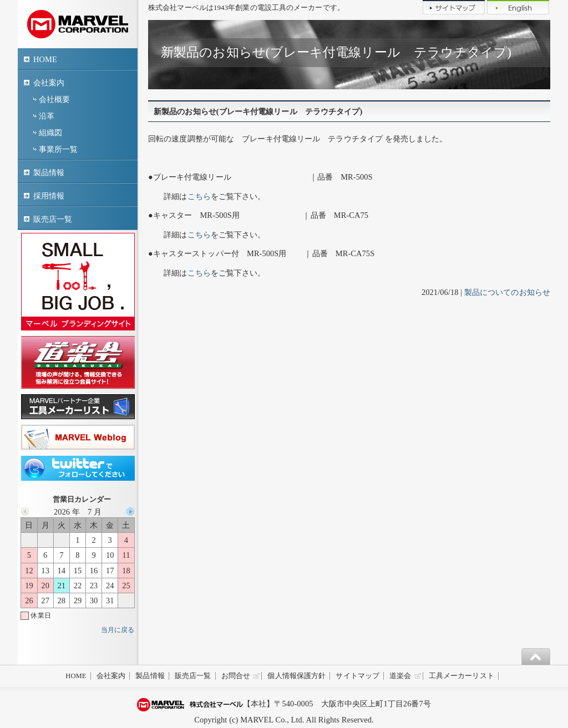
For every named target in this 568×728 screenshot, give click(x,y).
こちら (199, 196)
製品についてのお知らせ (507, 292)
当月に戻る (118, 630)
